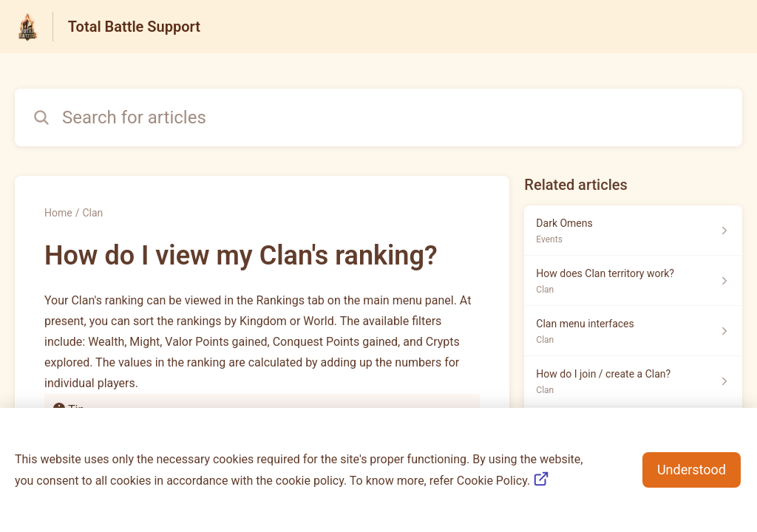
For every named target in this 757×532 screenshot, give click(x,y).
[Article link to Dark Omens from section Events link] (633, 231)
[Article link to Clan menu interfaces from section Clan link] (633, 331)
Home (58, 213)
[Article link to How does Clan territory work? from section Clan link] (633, 281)
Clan (92, 213)
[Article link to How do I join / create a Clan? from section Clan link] (633, 381)
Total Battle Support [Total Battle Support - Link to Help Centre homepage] (134, 27)
